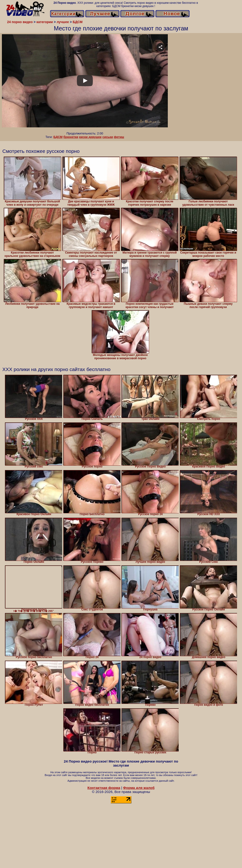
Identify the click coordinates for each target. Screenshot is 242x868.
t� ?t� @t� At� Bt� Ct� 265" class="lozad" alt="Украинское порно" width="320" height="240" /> (34, 587)
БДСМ (58, 137)
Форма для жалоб (139, 788)
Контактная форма (104, 788)
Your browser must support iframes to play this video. (85, 83)
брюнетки (71, 137)
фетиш (119, 137)
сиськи (108, 137)
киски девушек (90, 137)
